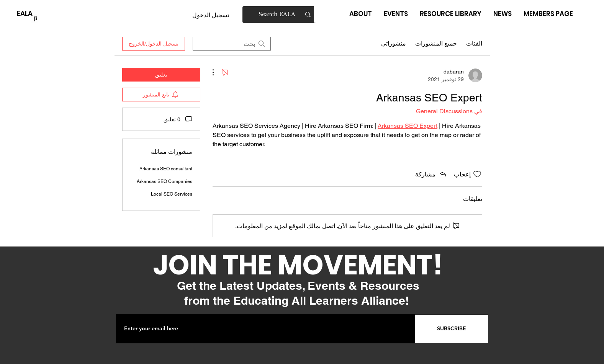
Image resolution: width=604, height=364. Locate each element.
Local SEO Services (172, 194)
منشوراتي (394, 43)
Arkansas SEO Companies (165, 181)
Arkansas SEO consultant (166, 169)
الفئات (474, 43)
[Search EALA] (280, 15)
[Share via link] (431, 174)
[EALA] (25, 14)
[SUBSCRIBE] (452, 329)
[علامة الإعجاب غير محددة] (477, 174)
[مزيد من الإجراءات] (217, 72)
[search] (232, 44)
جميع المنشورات (436, 43)
